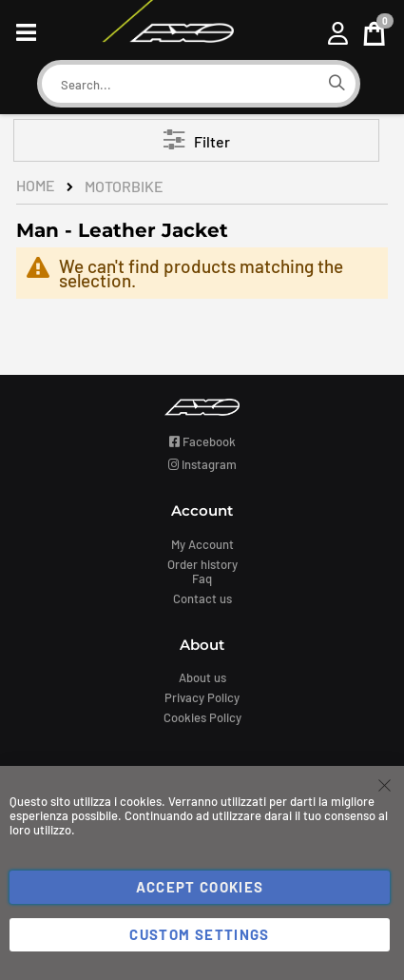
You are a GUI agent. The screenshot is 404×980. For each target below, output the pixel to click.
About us (202, 677)
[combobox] (180, 85)
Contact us (202, 598)
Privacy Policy (202, 697)
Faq (202, 578)
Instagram (202, 464)
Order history (202, 564)
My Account (202, 544)
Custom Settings (199, 934)
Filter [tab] (212, 141)
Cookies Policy (202, 717)
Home (36, 185)
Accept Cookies (200, 887)
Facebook (202, 441)
